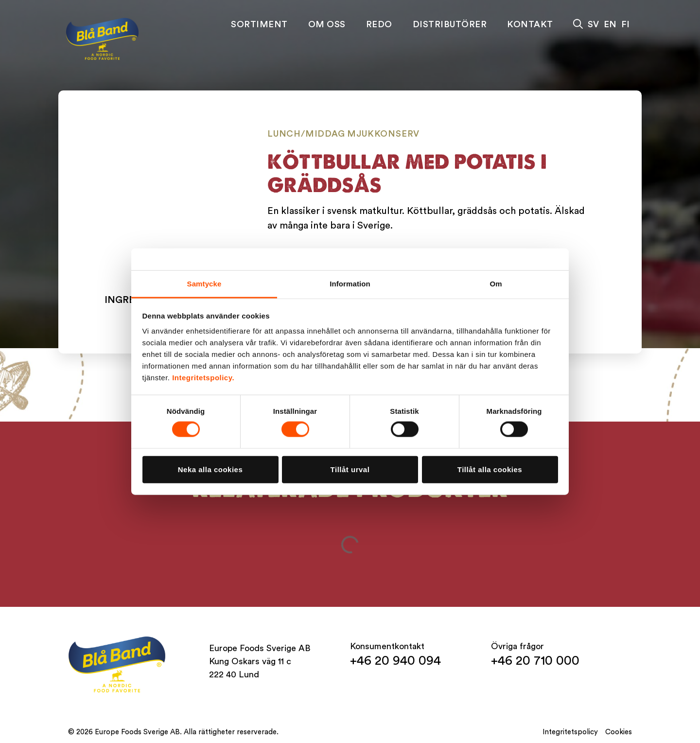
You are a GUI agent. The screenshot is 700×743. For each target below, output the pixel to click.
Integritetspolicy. (203, 378)
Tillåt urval (350, 469)
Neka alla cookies (210, 469)
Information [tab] (350, 284)
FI (625, 24)
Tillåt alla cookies (490, 469)
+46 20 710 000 (535, 661)
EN (610, 24)
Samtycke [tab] (204, 284)
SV (593, 24)
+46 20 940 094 (395, 661)
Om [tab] (496, 284)
